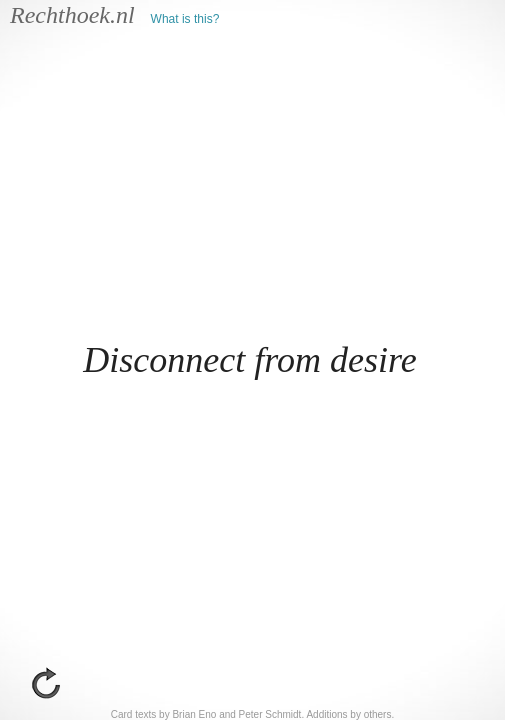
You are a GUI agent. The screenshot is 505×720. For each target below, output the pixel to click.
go (46, 683)
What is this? (185, 19)
